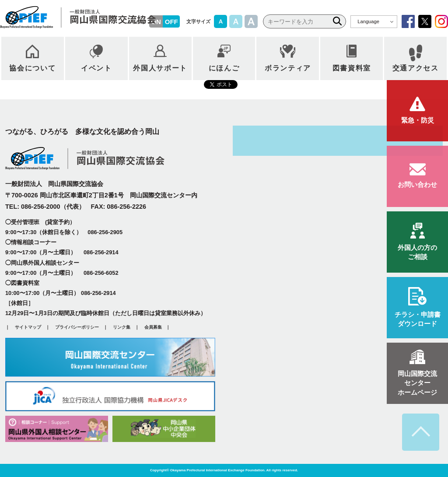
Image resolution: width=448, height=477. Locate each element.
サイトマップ (28, 327)
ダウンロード (417, 318)
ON (156, 22)
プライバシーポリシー (77, 327)
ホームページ (417, 382)
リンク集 (122, 327)
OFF (171, 22)
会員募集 (153, 327)
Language (368, 21)
